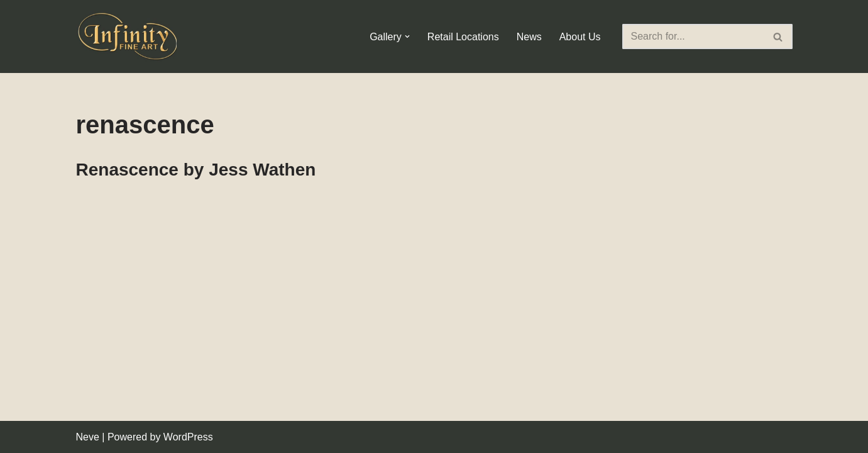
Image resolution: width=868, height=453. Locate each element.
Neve (88, 437)
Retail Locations (463, 37)
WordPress (188, 437)
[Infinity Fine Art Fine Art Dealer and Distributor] (129, 36)
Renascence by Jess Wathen (196, 170)
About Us (580, 37)
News (529, 37)
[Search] (693, 36)
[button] (407, 36)
